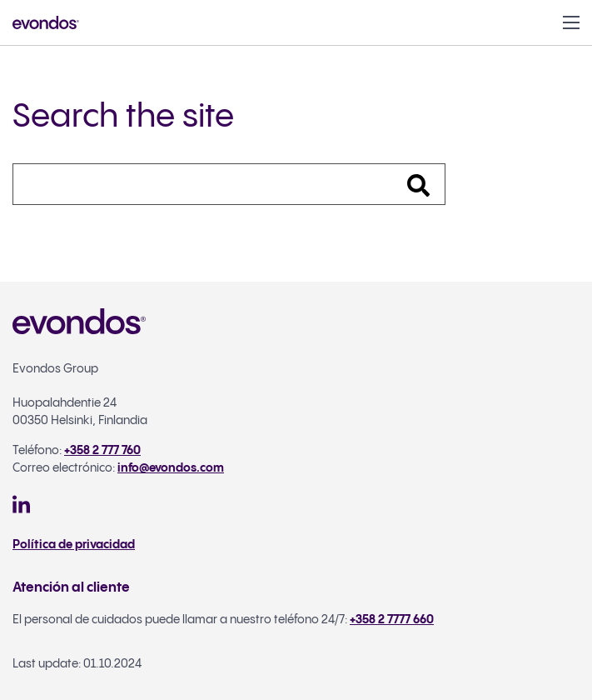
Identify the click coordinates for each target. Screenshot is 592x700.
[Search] (229, 184)
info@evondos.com (171, 468)
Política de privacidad (74, 545)
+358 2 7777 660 (392, 620)
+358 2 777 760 (102, 451)
